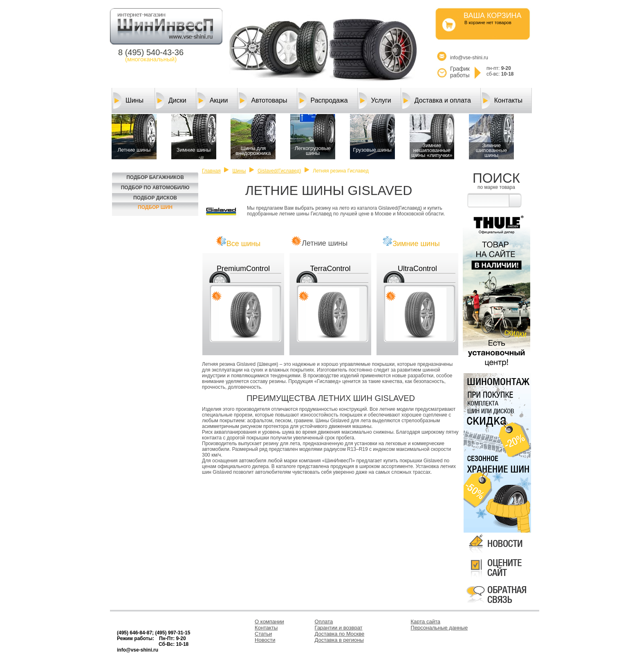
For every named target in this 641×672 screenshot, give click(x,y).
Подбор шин (155, 207)
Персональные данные (439, 628)
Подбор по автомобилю (155, 188)
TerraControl (330, 269)
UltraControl (417, 269)
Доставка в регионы (339, 640)
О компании (269, 622)
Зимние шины (416, 244)
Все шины (243, 244)
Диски (171, 101)
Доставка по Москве (340, 634)
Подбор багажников (155, 177)
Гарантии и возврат (339, 628)
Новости (265, 640)
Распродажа (323, 101)
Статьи (263, 634)
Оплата (324, 622)
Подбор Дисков (155, 198)
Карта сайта (426, 622)
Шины (128, 101)
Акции (213, 101)
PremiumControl (243, 269)
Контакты (502, 101)
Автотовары (263, 101)
